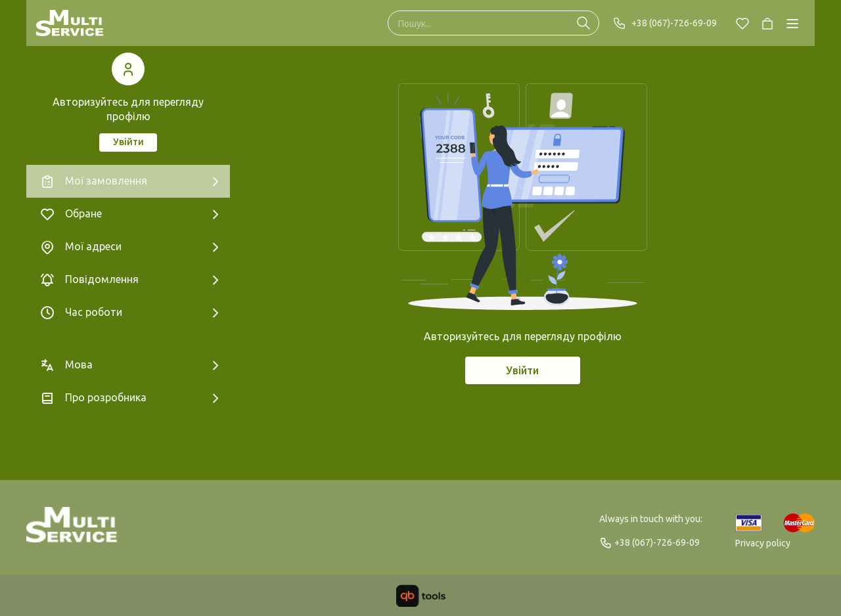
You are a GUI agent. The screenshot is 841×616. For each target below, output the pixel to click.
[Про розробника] (128, 398)
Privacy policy (763, 543)
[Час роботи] (128, 313)
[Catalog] (792, 23)
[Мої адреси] (128, 247)
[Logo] (72, 531)
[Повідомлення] (128, 280)
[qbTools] (421, 596)
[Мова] (128, 365)
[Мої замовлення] (128, 181)
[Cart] (767, 23)
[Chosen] (742, 23)
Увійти (128, 142)
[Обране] (128, 214)
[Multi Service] (70, 23)
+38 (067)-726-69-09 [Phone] (665, 23)
